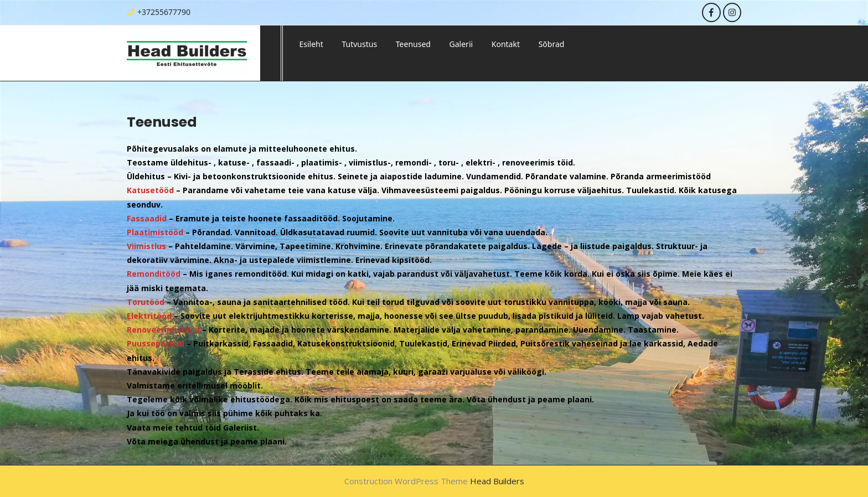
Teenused (413, 44)
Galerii (461, 44)
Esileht (311, 44)
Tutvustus (359, 44)
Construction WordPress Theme (406, 481)
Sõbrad (552, 44)
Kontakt (506, 44)
